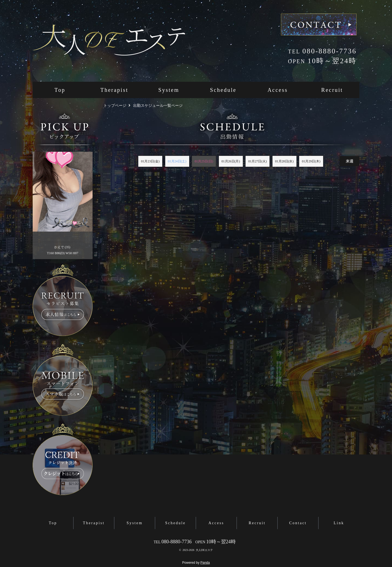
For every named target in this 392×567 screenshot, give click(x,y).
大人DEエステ (204, 550)
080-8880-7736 (322, 51)
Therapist (114, 90)
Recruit (332, 90)
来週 (350, 161)
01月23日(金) (150, 161)
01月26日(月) (231, 161)
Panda (205, 563)
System (169, 90)
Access (278, 90)
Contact (298, 523)
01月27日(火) (258, 161)
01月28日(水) (284, 161)
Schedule (223, 90)
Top (60, 90)
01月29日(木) (311, 161)
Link (339, 523)
